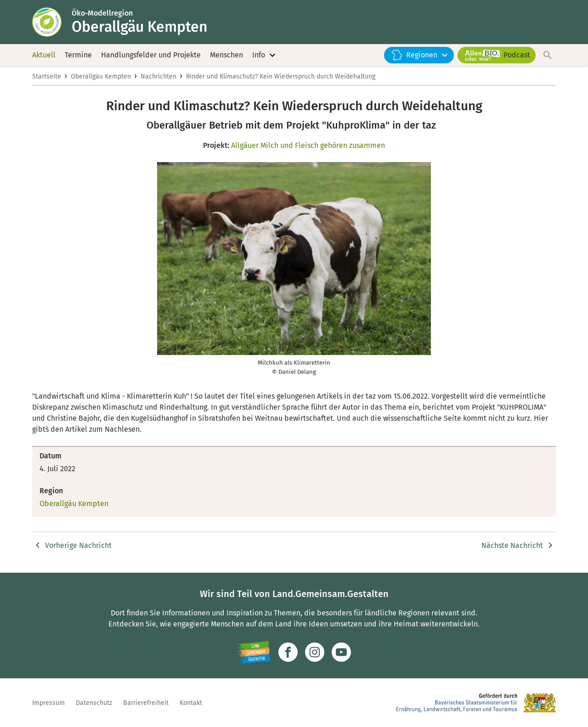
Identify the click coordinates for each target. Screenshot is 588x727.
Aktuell (44, 55)
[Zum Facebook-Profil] (288, 652)
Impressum (48, 703)
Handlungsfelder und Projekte (151, 55)
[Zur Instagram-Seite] (315, 652)
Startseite (47, 76)
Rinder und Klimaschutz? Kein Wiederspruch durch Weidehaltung (281, 76)
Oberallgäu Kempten (101, 76)
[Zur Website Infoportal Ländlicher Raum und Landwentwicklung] (254, 652)
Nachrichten (158, 76)
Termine (78, 55)
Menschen (226, 55)
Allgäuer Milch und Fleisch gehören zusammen (308, 145)
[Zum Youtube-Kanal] (341, 652)
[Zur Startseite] (52, 22)
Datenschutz (94, 703)
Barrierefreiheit (146, 703)
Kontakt (191, 703)
